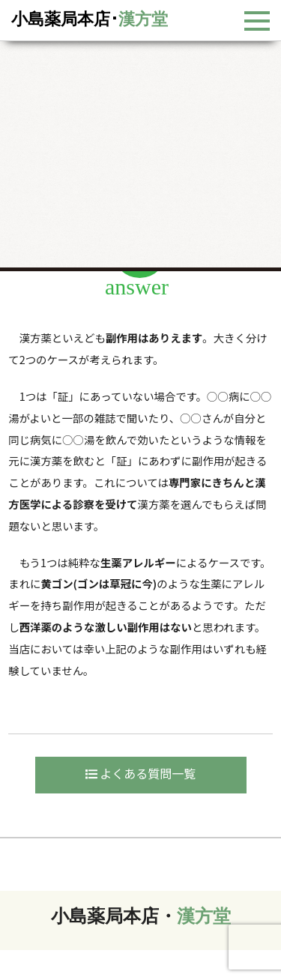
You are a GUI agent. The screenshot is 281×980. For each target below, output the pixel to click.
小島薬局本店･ (90, 19)
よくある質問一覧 (141, 773)
